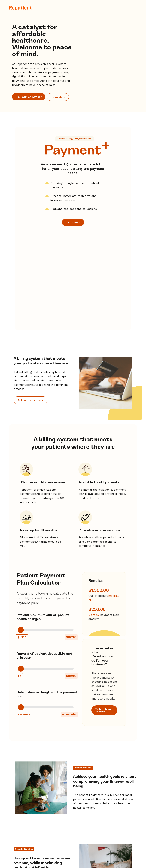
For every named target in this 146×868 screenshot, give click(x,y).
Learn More (58, 96)
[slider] (21, 536)
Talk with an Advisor (29, 95)
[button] (135, 8)
